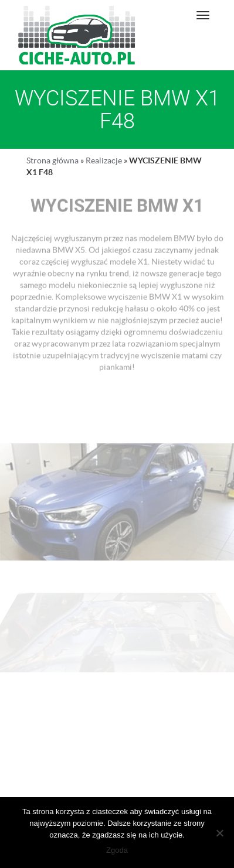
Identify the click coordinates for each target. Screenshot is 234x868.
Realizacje (104, 160)
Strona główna (52, 160)
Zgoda (117, 850)
